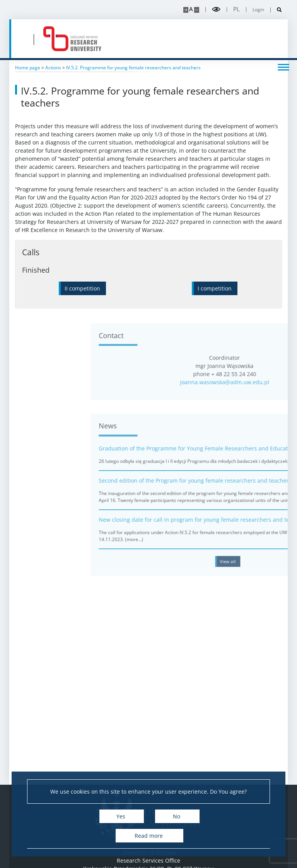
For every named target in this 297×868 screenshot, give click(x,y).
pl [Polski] (236, 9)
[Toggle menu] (283, 67)
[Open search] (276, 10)
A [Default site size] (191, 9)
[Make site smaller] (197, 10)
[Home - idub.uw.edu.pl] (72, 39)
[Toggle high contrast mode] (216, 9)
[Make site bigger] (186, 10)
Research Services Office (148, 860)
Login (258, 10)
